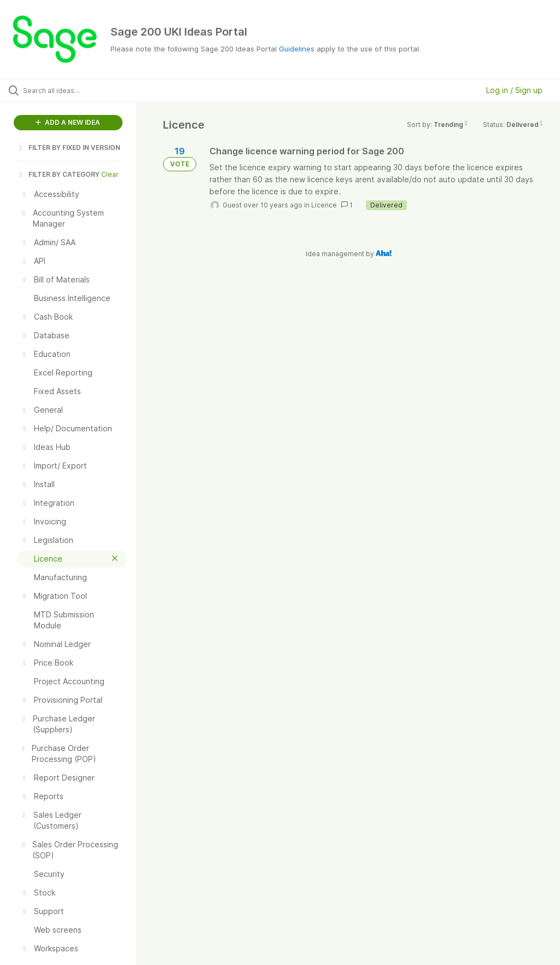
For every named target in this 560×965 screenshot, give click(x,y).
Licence (324, 205)
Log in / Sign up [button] (514, 90)
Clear (110, 174)
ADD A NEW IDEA (68, 122)
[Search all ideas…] (74, 90)
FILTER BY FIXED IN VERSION (69, 148)
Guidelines (297, 49)
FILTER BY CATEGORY (59, 174)
